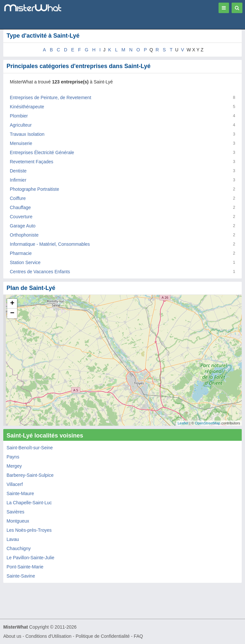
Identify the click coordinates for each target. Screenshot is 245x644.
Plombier (19, 116)
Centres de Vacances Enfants (40, 272)
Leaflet (183, 423)
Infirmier (18, 180)
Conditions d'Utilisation (49, 636)
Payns (13, 457)
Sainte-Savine (21, 576)
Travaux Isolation (27, 134)
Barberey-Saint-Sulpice (30, 475)
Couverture (21, 217)
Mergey (14, 466)
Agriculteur (21, 125)
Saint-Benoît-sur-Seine (30, 448)
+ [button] (12, 304)
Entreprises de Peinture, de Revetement (50, 98)
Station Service (25, 262)
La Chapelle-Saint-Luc (29, 503)
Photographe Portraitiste (34, 189)
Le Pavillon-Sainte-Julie (30, 558)
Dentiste (18, 171)
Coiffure (18, 198)
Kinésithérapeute (27, 107)
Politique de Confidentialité (103, 636)
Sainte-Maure (20, 493)
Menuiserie (21, 143)
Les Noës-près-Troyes (29, 530)
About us (12, 636)
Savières (15, 512)
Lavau (13, 539)
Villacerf (15, 484)
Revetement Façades (32, 162)
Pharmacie (21, 253)
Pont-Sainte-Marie (25, 567)
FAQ (139, 636)
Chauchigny (19, 548)
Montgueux (18, 521)
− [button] (12, 313)
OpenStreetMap (208, 423)
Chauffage (20, 207)
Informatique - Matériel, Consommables (50, 244)
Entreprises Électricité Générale (42, 152)
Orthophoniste (24, 235)
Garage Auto (23, 226)
